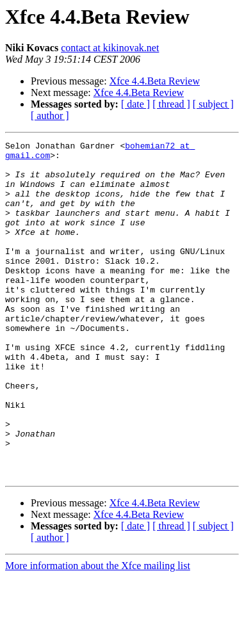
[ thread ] (171, 104)
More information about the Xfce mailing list (98, 633)
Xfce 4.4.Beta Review (155, 81)
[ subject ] (213, 104)
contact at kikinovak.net (110, 48)
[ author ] (50, 116)
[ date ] (135, 104)
